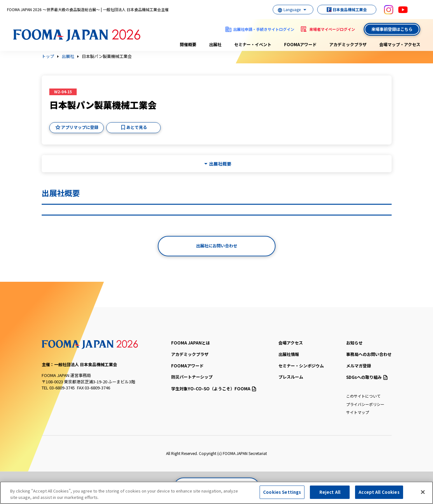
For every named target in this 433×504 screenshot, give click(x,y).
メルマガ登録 (359, 366)
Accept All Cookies (379, 492)
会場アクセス (291, 343)
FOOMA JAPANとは (191, 343)
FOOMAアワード (300, 44)
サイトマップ (358, 412)
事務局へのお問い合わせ (369, 354)
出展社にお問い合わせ (217, 246)
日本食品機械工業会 (344, 9)
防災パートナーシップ (192, 377)
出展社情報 (289, 354)
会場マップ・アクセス (400, 44)
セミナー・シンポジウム (301, 366)
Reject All (330, 492)
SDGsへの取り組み (367, 377)
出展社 (215, 44)
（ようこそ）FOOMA (214, 389)
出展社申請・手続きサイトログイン (264, 29)
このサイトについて (363, 396)
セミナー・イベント (253, 44)
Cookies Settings (282, 492)
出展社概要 (220, 164)
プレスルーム (291, 377)
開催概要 (188, 44)
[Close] (423, 492)
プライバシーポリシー (365, 404)
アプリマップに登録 (80, 127)
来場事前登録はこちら (392, 29)
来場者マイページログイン (332, 29)
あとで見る (137, 127)
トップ (48, 56)
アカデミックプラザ (348, 44)
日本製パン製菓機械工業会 (107, 56)
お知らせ (354, 343)
